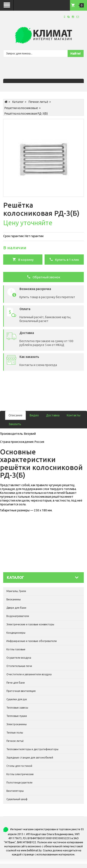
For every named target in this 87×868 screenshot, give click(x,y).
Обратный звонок (44, 277)
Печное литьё (38, 102)
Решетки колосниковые (21, 108)
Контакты (74, 415)
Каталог (18, 102)
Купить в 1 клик (64, 259)
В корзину (23, 259)
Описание (15, 415)
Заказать (15, 424)
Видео (34, 415)
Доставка (53, 415)
